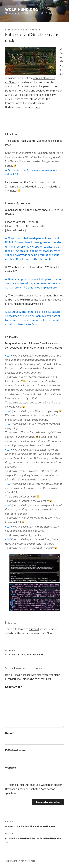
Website (10, 768)
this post (34, 629)
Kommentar (14, 687)
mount (13, 655)
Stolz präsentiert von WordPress (20, 861)
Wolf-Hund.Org (22, 10)
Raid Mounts (28, 141)
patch (22, 655)
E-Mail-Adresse (16, 750)
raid (29, 655)
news (12, 651)
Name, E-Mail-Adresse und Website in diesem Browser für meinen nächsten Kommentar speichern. (34, 789)
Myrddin (35, 30)
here (38, 107)
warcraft (39, 655)
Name (10, 733)
